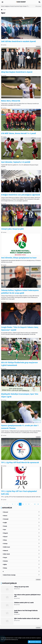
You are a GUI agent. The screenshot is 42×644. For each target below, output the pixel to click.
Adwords (21, 551)
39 (38, 504)
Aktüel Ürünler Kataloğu (21, 575)
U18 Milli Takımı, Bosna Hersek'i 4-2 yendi (18, 133)
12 (29, 504)
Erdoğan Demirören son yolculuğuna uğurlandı (21, 195)
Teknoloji (21, 519)
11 (26, 504)
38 (35, 504)
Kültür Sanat (21, 547)
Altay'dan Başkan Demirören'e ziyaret (17, 72)
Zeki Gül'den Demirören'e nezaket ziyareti (18, 41)
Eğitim (21, 564)
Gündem (21, 561)
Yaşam (21, 557)
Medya (21, 568)
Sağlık (21, 523)
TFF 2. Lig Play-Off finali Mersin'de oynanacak (20, 463)
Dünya (21, 540)
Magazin (21, 533)
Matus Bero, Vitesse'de (11, 101)
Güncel (21, 516)
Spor (21, 530)
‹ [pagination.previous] (2, 504)
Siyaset (21, 537)
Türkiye (21, 544)
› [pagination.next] (41, 504)
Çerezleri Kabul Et (35, 642)
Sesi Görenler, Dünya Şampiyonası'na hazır (19, 258)
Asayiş (21, 526)
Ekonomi (21, 512)
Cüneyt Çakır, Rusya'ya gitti (12, 229)
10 (23, 504)
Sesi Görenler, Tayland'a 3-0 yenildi (16, 162)
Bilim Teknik (21, 554)
